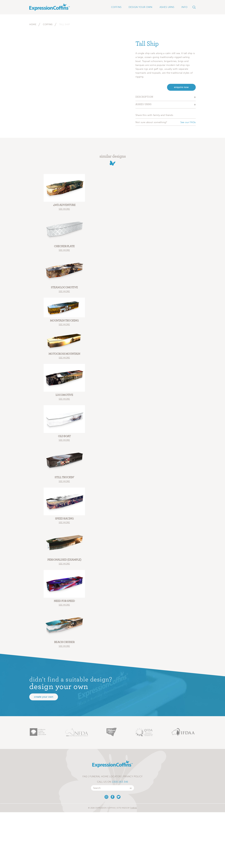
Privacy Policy (133, 777)
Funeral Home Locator (105, 777)
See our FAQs (188, 122)
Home (33, 24)
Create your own (44, 698)
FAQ (85, 777)
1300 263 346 (120, 783)
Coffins (48, 24)
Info (184, 7)
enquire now (181, 87)
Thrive (133, 809)
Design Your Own (140, 7)
